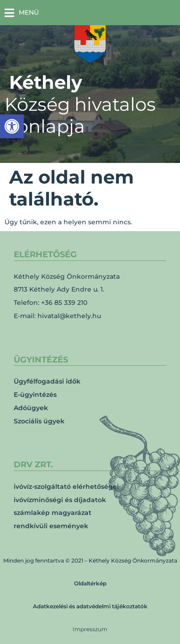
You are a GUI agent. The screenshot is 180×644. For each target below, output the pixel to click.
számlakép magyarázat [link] (53, 513)
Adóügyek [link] (31, 408)
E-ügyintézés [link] (35, 395)
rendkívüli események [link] (51, 526)
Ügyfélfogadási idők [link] (47, 381)
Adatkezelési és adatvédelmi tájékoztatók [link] (90, 606)
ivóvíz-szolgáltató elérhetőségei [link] (66, 487)
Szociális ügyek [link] (39, 421)
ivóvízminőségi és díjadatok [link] (60, 500)
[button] (22, 13)
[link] (12, 126)
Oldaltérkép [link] (90, 583)
